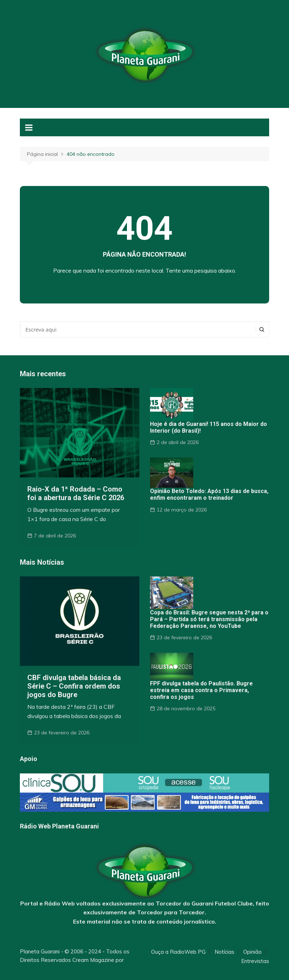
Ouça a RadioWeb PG (178, 952)
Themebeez (35, 968)
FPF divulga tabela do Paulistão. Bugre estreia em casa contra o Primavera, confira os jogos (201, 690)
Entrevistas (255, 961)
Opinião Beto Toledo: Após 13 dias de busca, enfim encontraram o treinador (209, 494)
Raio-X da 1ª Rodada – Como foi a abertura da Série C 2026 (76, 493)
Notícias (224, 952)
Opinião (252, 952)
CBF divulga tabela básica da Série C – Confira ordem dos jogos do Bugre (74, 686)
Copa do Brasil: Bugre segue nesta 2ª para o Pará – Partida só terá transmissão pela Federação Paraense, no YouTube (209, 619)
